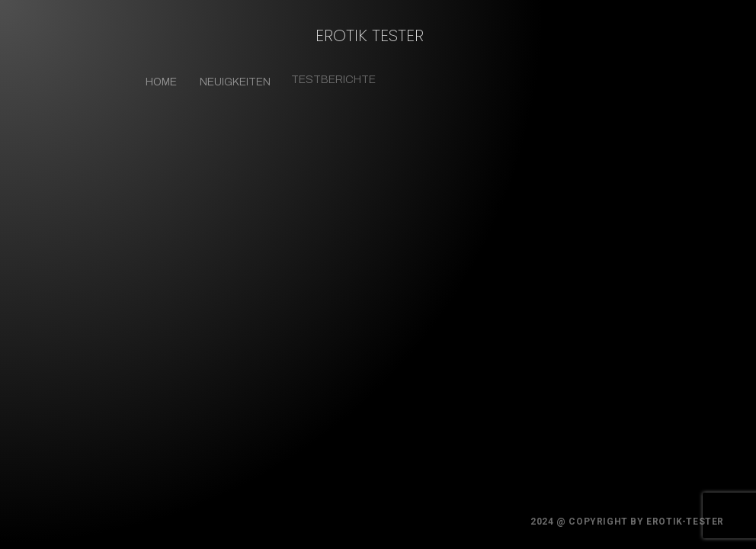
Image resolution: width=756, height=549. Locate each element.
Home (161, 82)
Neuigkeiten (234, 81)
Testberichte (330, 77)
